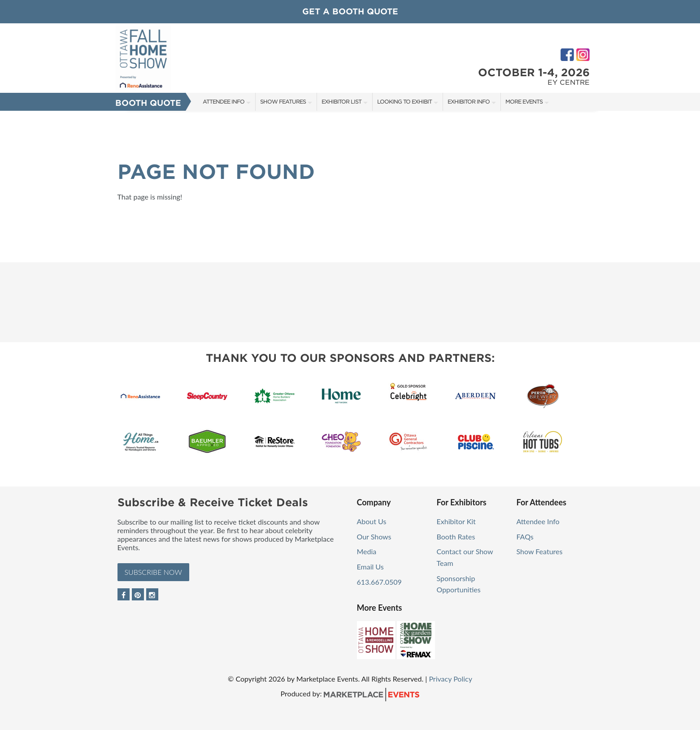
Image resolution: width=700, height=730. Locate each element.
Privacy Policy (450, 679)
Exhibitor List (341, 102)
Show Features (283, 102)
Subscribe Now (153, 572)
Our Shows (374, 537)
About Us (372, 521)
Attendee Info (224, 102)
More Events (524, 102)
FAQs (525, 537)
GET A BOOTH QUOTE (350, 11)
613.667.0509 (379, 582)
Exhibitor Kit (456, 521)
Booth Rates (456, 537)
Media (367, 551)
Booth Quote (148, 103)
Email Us (370, 567)
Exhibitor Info (469, 102)
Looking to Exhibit (404, 102)
